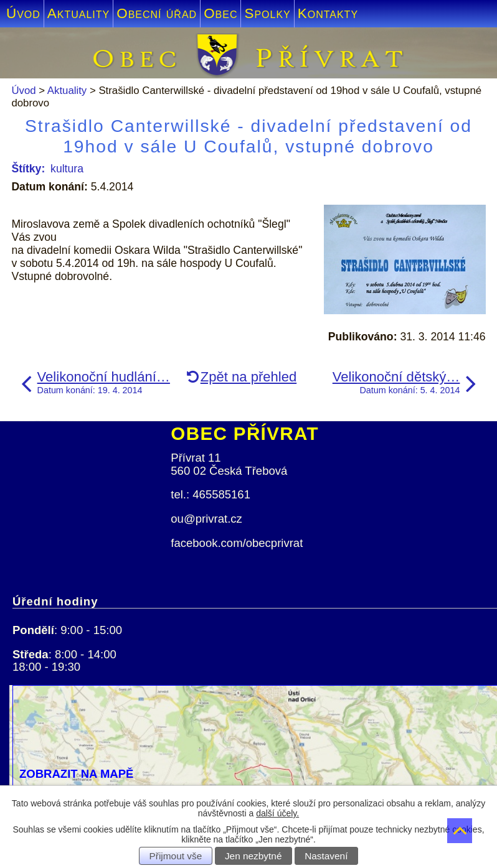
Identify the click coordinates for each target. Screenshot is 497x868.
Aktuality (78, 13)
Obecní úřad (157, 13)
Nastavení (326, 856)
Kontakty (328, 13)
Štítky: (28, 169)
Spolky (267, 13)
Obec (220, 13)
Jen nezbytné (253, 856)
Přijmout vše (176, 856)
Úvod (23, 13)
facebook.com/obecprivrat (237, 543)
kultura (67, 169)
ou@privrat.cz (206, 519)
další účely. (277, 813)
